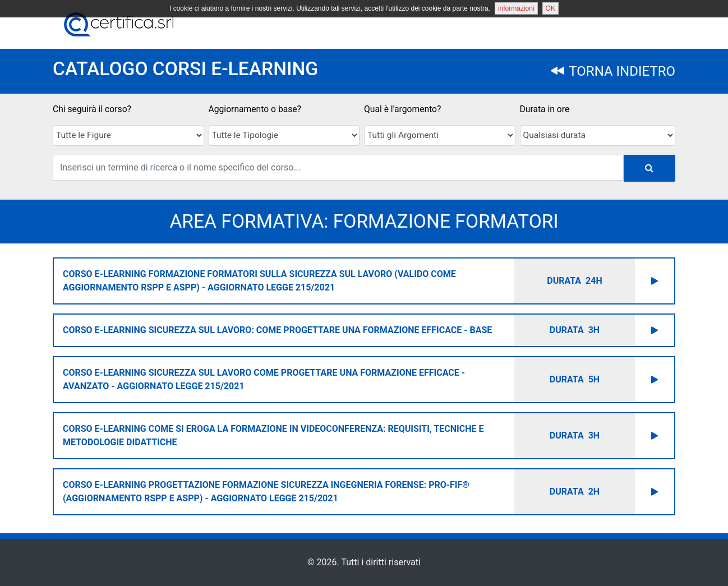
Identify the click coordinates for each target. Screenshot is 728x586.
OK (550, 8)
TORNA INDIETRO (613, 71)
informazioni (516, 8)
